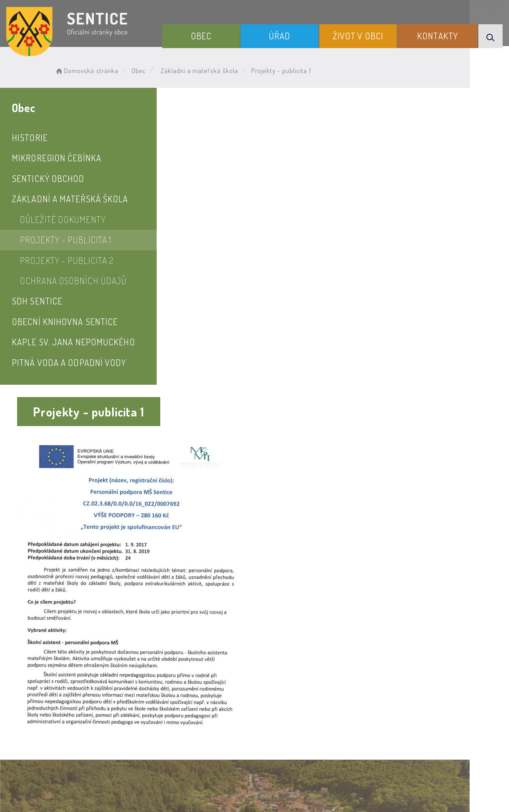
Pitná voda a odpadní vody (69, 362)
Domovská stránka (90, 70)
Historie (30, 138)
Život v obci (364, 35)
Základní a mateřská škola (203, 70)
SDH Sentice (37, 301)
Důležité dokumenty (63, 219)
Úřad (289, 35)
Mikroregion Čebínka (57, 158)
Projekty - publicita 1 (66, 240)
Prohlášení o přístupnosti (168, 740)
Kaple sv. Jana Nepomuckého (74, 342)
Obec (214, 35)
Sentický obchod (48, 178)
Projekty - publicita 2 (67, 260)
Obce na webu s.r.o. (381, 779)
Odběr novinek (256, 740)
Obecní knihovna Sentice (65, 322)
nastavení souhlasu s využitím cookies (433, 792)
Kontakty (440, 35)
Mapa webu (318, 740)
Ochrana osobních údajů (73, 281)
